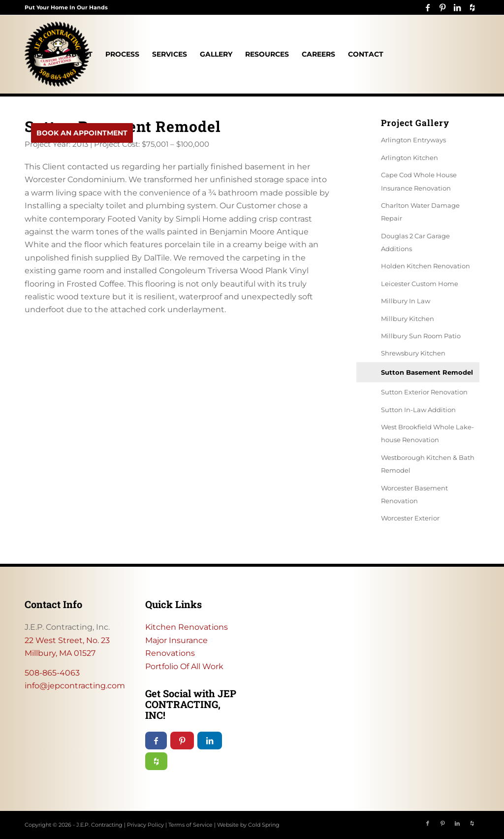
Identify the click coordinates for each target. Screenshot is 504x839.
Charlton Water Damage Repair (420, 212)
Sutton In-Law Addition (418, 410)
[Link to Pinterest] (442, 7)
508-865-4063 (52, 673)
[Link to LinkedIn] (457, 7)
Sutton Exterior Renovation (424, 392)
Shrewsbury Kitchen (413, 353)
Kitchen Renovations (187, 627)
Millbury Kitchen (408, 319)
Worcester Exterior (410, 518)
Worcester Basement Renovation (414, 494)
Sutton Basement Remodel (427, 372)
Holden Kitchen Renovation (425, 266)
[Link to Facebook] (427, 7)
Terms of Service (190, 825)
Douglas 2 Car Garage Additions (415, 242)
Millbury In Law (406, 301)
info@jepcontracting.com (75, 686)
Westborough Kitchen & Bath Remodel (428, 464)
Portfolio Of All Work (184, 666)
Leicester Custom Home (420, 284)
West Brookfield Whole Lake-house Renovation (427, 433)
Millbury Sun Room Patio (421, 336)
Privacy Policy (145, 825)
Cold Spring (264, 825)
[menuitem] (42, 54)
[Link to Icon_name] (472, 7)
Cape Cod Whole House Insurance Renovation (419, 181)
